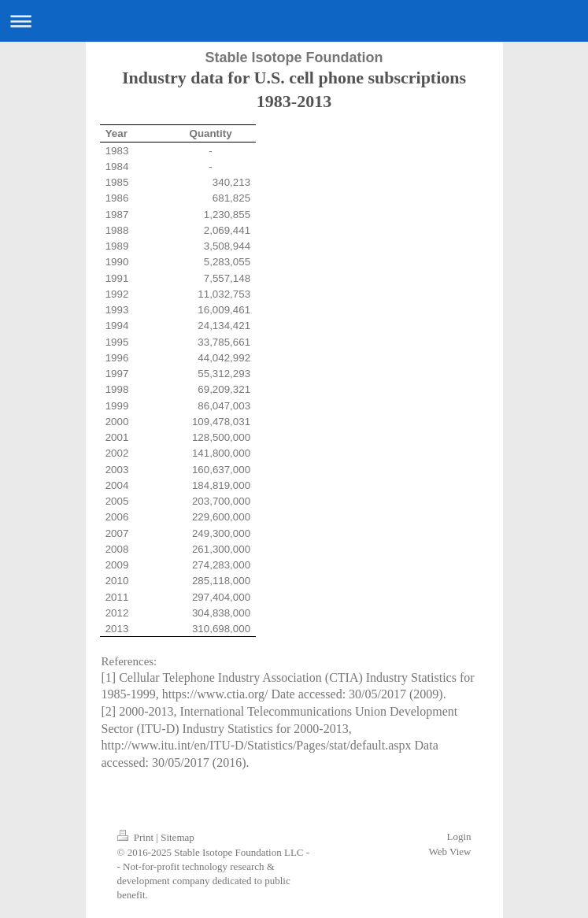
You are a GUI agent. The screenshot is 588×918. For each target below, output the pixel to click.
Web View (450, 851)
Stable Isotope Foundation (294, 57)
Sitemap (178, 837)
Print (137, 837)
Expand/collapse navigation (294, 21)
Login (459, 837)
